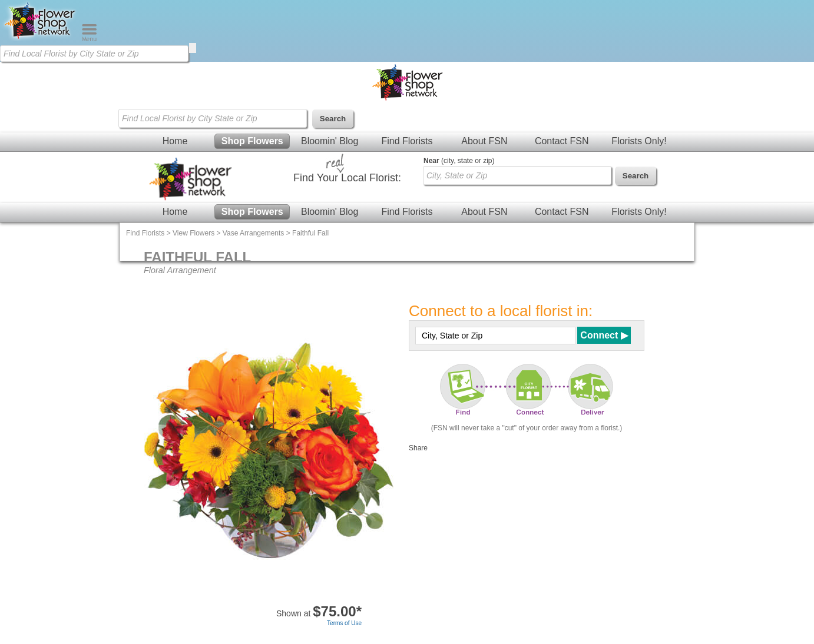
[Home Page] (41, 39)
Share (418, 448)
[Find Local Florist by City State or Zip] (94, 54)
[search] (193, 48)
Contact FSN (562, 141)
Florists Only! (639, 141)
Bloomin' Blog (330, 141)
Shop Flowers (252, 141)
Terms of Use (344, 623)
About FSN (484, 141)
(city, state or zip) (459, 161)
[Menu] (89, 39)
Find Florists (407, 141)
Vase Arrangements (254, 233)
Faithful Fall (310, 233)
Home (175, 141)
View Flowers (193, 233)
